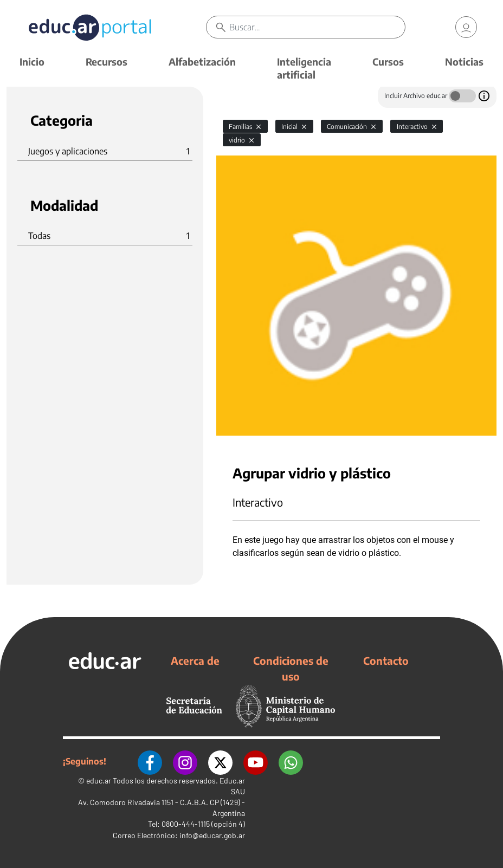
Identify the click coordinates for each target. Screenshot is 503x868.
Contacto (386, 660)
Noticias (464, 61)
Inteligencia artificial (304, 68)
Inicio (32, 61)
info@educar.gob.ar (212, 835)
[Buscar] (317, 27)
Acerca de (195, 660)
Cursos (388, 61)
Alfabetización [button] (202, 61)
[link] (466, 27)
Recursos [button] (107, 61)
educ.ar (99, 780)
